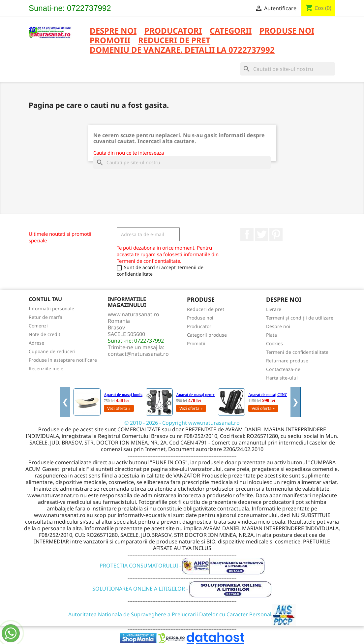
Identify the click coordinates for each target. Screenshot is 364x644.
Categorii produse (207, 335)
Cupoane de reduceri (52, 351)
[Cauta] (288, 69)
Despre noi (113, 31)
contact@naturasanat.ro (138, 354)
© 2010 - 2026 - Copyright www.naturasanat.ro (182, 423)
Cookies (274, 343)
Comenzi (38, 326)
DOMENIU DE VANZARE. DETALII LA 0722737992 (182, 50)
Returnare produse (287, 361)
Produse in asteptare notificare (63, 360)
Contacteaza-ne (283, 369)
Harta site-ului (282, 378)
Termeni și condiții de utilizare (300, 318)
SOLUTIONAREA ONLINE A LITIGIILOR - (182, 589)
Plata (272, 335)
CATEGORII (231, 31)
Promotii (196, 343)
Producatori (200, 326)
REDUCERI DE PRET (174, 41)
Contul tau (45, 299)
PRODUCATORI (173, 31)
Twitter (261, 234)
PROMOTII (110, 41)
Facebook (247, 234)
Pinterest (276, 234)
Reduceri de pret (206, 309)
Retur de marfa (45, 317)
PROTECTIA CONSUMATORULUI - (182, 566)
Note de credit (45, 334)
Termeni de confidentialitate (297, 352)
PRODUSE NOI (287, 31)
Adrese (36, 343)
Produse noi (200, 318)
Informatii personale (51, 308)
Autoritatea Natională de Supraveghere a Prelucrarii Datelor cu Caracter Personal (182, 614)
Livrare (274, 309)
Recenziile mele (46, 368)
